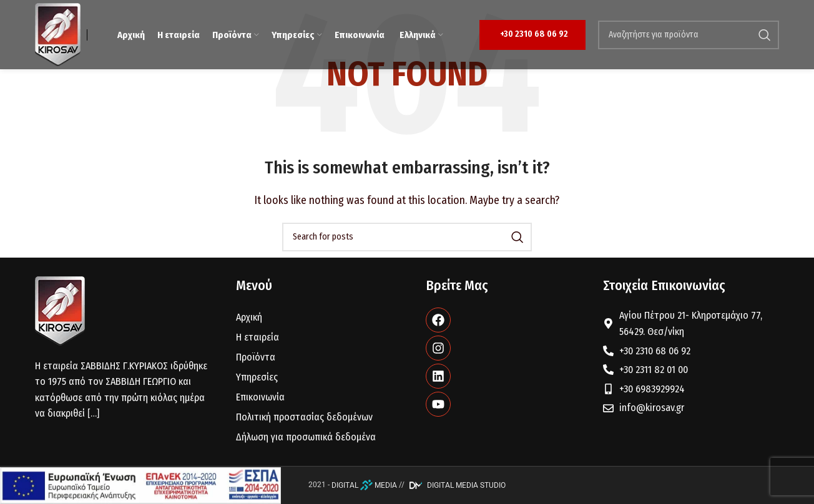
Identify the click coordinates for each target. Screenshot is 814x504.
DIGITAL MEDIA (364, 485)
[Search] (689, 35)
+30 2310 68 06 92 (534, 34)
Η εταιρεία (257, 337)
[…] (93, 413)
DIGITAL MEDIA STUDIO (456, 485)
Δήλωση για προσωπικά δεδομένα (306, 437)
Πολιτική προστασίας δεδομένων (304, 417)
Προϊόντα (256, 357)
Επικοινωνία (260, 397)
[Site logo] (58, 34)
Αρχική (249, 317)
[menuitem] (420, 35)
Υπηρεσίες (257, 377)
